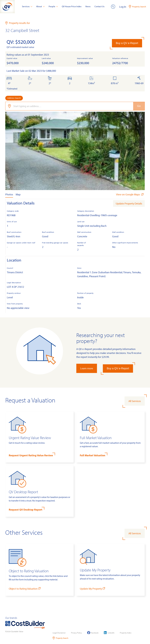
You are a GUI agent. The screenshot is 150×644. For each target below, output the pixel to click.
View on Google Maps (130, 194)
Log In (123, 7)
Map (18, 194)
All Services (135, 401)
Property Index (126, 633)
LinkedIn (109, 633)
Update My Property (93, 588)
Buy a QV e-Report (127, 43)
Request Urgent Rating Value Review (31, 455)
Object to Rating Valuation (25, 588)
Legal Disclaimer (59, 633)
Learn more (87, 368)
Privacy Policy (76, 633)
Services (27, 6)
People (53, 6)
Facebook (93, 633)
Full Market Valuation (93, 455)
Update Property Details (129, 203)
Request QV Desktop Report (26, 510)
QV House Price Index (72, 6)
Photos (9, 194)
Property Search (60, 638)
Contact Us (99, 6)
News (88, 6)
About (40, 6)
